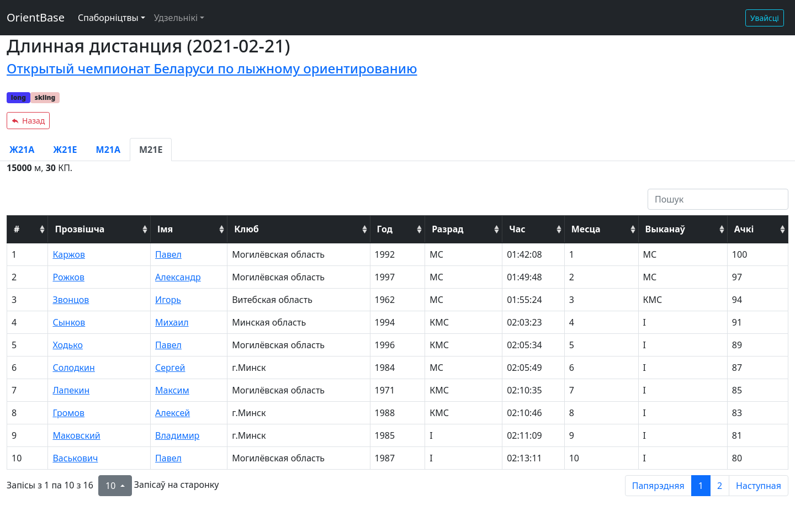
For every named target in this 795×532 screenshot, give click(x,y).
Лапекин (71, 390)
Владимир (177, 435)
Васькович (75, 458)
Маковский (76, 435)
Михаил (172, 322)
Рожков (68, 277)
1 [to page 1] (701, 486)
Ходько (68, 345)
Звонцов (71, 300)
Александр (178, 277)
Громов (68, 413)
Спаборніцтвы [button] (108, 18)
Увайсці (765, 18)
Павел (168, 254)
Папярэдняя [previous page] (658, 486)
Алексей (173, 413)
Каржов (69, 254)
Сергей (170, 368)
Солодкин (73, 368)
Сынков (69, 322)
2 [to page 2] (720, 486)
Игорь (168, 300)
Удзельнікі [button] (176, 18)
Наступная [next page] (759, 486)
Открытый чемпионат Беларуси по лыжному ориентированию (212, 68)
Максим (172, 390)
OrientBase (36, 17)
